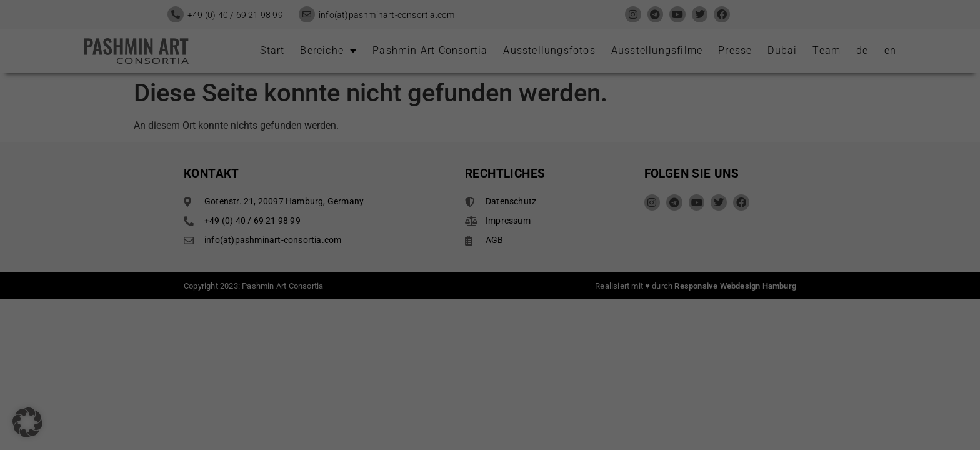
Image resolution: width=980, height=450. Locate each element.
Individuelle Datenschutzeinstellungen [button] (490, 302)
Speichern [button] (610, 228)
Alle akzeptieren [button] (370, 228)
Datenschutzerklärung (302, 187)
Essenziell (532, 34)
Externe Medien (543, 97)
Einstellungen (308, 199)
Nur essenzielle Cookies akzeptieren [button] (490, 265)
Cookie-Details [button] (490, 331)
